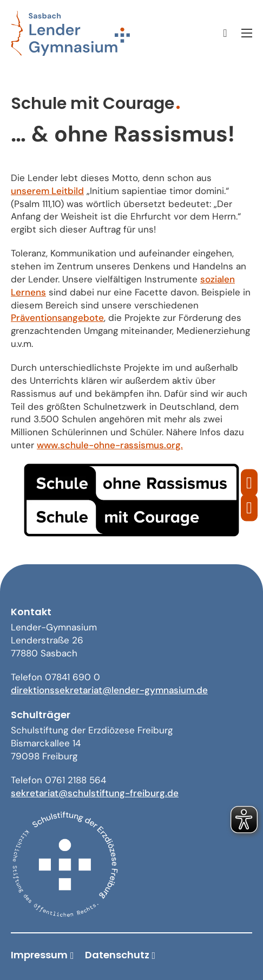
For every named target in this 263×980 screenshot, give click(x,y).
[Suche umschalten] (225, 33)
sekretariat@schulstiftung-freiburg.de (95, 793)
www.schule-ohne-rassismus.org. (110, 445)
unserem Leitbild (47, 191)
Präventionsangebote (57, 318)
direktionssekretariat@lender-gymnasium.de (109, 690)
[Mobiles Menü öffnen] (247, 33)
